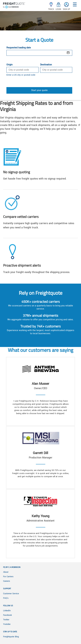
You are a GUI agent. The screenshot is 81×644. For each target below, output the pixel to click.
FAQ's (6, 598)
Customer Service (11, 594)
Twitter (6, 620)
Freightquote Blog (11, 637)
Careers (7, 581)
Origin (9, 65)
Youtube (7, 624)
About (6, 572)
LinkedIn (7, 611)
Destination (46, 65)
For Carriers (8, 577)
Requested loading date (19, 48)
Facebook (7, 615)
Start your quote (39, 90)
